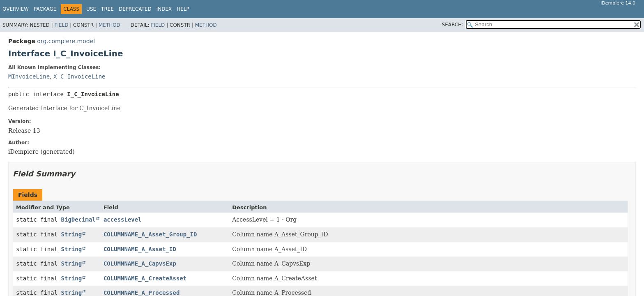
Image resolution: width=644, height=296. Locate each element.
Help (183, 9)
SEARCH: (453, 25)
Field (61, 25)
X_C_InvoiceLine (79, 76)
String (72, 234)
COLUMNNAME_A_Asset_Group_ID (150, 234)
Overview (16, 9)
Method (109, 25)
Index (164, 9)
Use (91, 9)
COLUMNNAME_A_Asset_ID (140, 249)
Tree (107, 9)
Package (45, 9)
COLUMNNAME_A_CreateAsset (145, 278)
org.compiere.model (66, 41)
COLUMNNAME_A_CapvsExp (140, 264)
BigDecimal (78, 220)
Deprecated (135, 9)
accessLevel (123, 220)
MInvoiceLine (29, 76)
